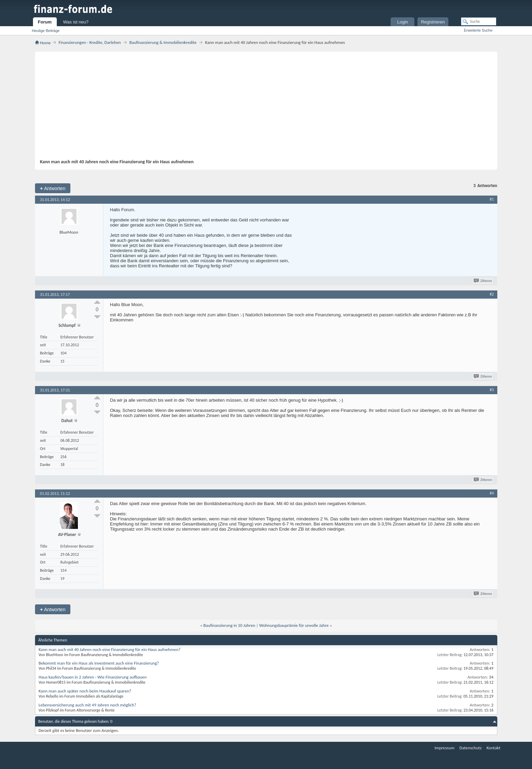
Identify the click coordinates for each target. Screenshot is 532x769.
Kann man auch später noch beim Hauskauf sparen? (85, 691)
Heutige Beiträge (46, 31)
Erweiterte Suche (478, 30)
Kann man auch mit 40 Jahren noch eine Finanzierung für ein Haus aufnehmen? (110, 649)
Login (403, 22)
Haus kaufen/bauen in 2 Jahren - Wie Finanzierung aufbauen (93, 677)
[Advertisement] (263, 108)
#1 (492, 199)
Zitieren (483, 281)
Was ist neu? (76, 22)
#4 (492, 493)
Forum (45, 22)
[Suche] (479, 21)
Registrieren (433, 22)
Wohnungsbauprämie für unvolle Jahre (294, 625)
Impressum (444, 748)
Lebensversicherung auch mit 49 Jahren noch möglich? (88, 705)
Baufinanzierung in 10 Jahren (229, 625)
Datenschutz (470, 748)
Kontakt (493, 748)
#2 (492, 294)
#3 (492, 390)
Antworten (53, 188)
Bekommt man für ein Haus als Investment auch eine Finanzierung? (99, 663)
